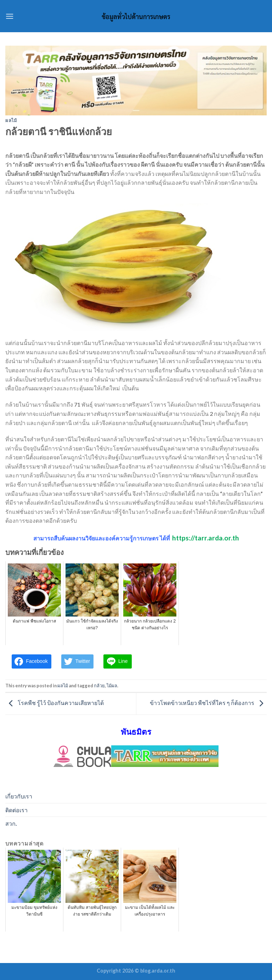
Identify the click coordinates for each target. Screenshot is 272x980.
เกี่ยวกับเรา (19, 796)
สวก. (11, 823)
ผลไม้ (11, 120)
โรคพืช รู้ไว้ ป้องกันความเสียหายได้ (55, 703)
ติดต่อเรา (16, 810)
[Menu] (10, 16)
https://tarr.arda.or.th (206, 538)
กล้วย (99, 686)
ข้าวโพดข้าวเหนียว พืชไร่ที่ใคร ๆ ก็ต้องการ (208, 703)
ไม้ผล (112, 686)
